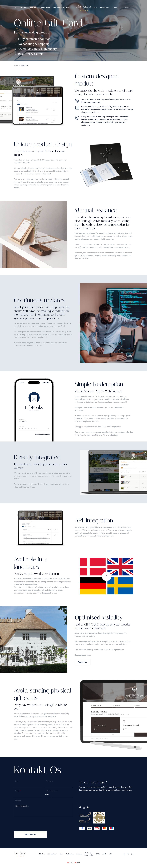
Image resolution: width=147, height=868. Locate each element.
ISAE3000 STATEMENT (62, 8)
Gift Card (23, 8)
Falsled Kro (82, 662)
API (110, 854)
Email (18, 791)
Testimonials (105, 8)
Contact (116, 8)
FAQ (98, 854)
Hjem (16, 66)
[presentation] (29, 824)
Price (95, 8)
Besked (18, 801)
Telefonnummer (52, 791)
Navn (17, 781)
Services (33, 8)
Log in (128, 8)
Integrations (45, 8)
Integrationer (52, 854)
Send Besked (30, 834)
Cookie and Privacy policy (89, 854)
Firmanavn (49, 781)
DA (15, 8)
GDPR (104, 854)
